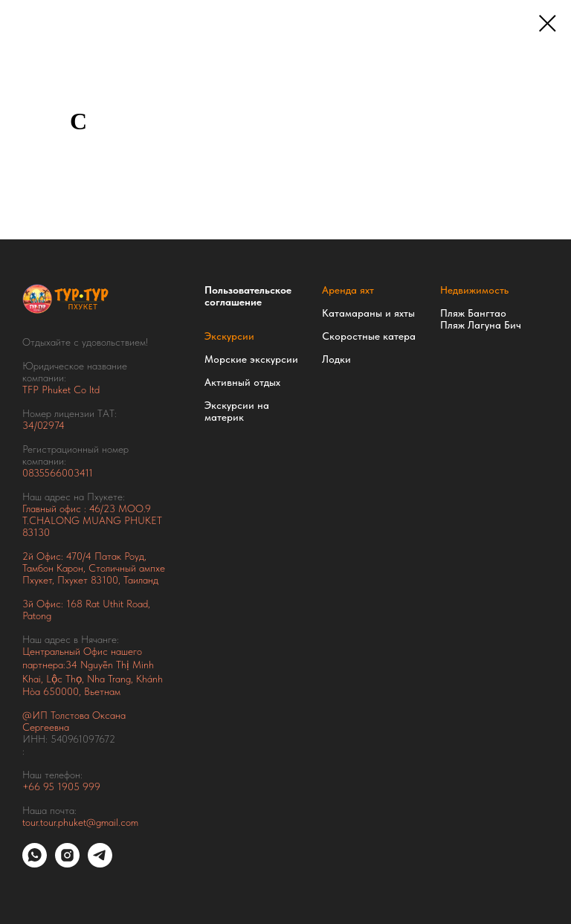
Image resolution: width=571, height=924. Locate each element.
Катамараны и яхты (368, 313)
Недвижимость (474, 290)
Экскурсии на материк (237, 411)
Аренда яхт (348, 290)
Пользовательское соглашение (248, 296)
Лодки (336, 359)
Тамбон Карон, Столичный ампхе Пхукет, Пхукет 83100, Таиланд (94, 574)
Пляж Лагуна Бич (481, 325)
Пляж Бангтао (473, 313)
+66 (33, 786)
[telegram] (100, 863)
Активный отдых (242, 382)
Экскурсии (229, 336)
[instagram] (67, 863)
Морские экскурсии (251, 359)
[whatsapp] (35, 863)
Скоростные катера (369, 336)
